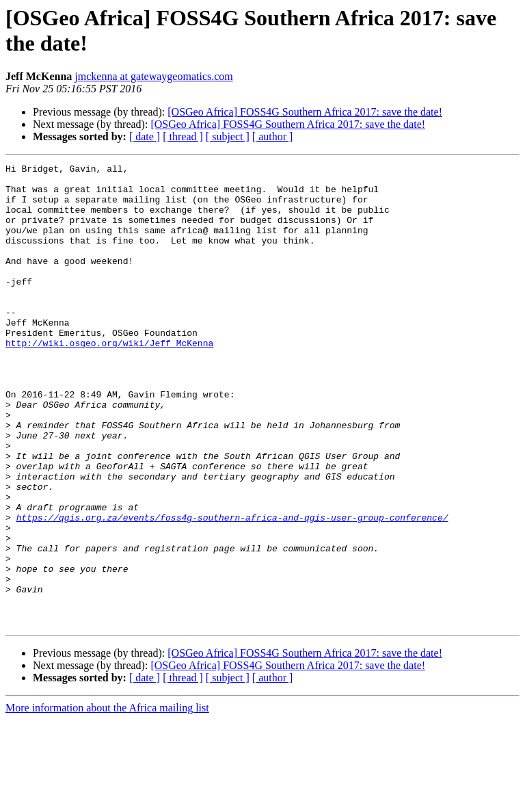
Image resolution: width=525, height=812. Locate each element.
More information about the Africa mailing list (107, 800)
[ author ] (273, 136)
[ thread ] (183, 136)
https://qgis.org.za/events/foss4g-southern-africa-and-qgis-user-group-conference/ (232, 589)
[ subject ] (228, 136)
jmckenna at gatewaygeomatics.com (153, 76)
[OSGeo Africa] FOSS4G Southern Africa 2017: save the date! (305, 112)
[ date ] (145, 136)
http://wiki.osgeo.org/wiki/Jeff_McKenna (109, 380)
